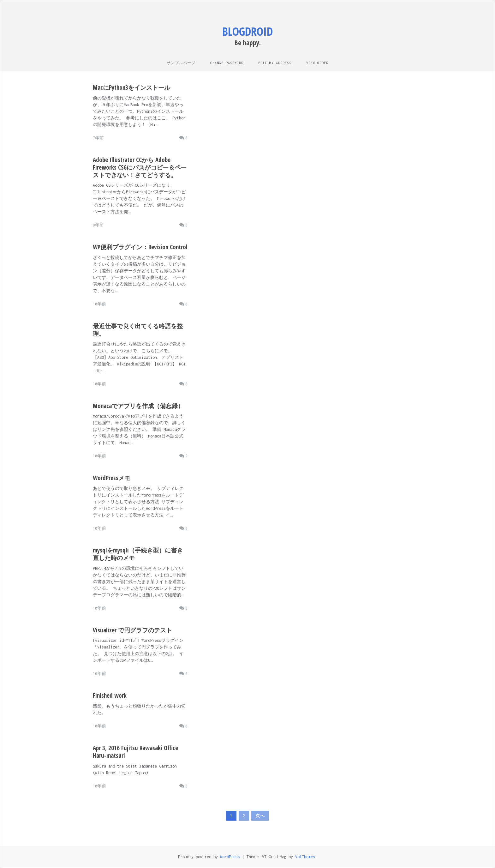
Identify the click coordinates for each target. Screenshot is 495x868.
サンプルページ (181, 63)
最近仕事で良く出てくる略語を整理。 (138, 330)
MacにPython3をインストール (131, 87)
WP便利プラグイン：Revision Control (140, 247)
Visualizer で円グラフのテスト (132, 630)
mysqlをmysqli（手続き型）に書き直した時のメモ (138, 554)
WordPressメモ (112, 478)
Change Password (227, 63)
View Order (317, 63)
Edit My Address (275, 63)
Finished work (110, 696)
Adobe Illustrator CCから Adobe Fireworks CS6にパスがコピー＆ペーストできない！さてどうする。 (140, 167)
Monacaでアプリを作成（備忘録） (138, 406)
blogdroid (247, 31)
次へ (260, 816)
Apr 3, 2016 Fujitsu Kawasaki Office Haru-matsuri (135, 752)
